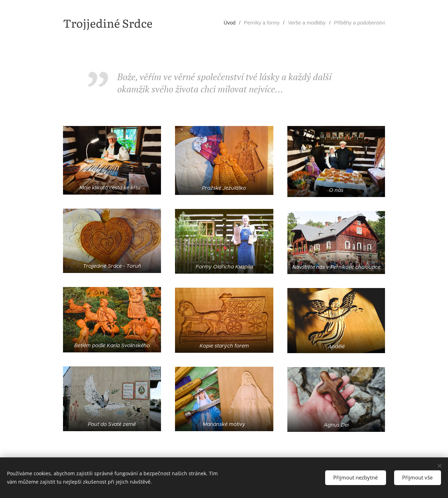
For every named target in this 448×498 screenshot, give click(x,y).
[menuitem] (236, 23)
